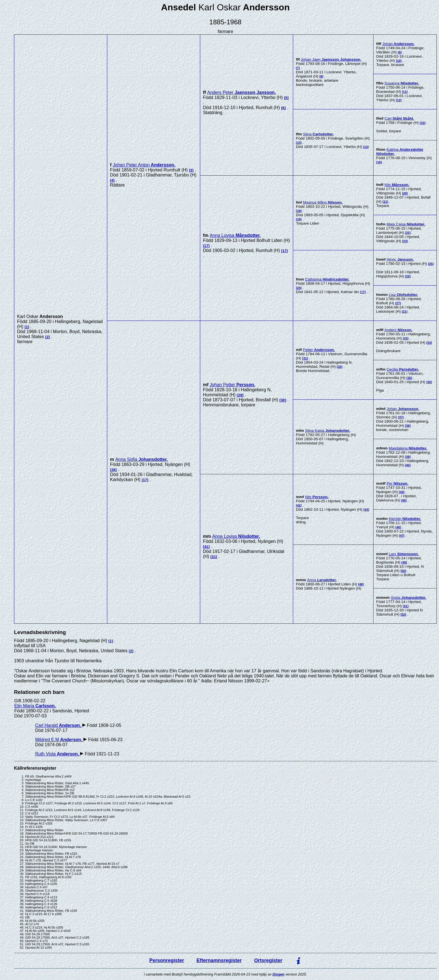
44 (402, 492)
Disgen (278, 974)
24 (299, 288)
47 (402, 536)
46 (398, 527)
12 (399, 100)
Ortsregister (268, 960)
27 (398, 303)
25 (431, 264)
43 (366, 510)
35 (409, 378)
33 (406, 338)
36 (429, 382)
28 (113, 470)
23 (405, 241)
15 (423, 123)
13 (299, 143)
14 (366, 147)
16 (379, 162)
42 (299, 505)
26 (408, 276)
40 (408, 465)
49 (404, 562)
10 (399, 61)
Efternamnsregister (219, 960)
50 (403, 571)
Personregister (167, 960)
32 (339, 367)
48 (361, 584)
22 (408, 233)
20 (405, 193)
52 (403, 614)
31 (305, 358)
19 (299, 219)
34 (429, 343)
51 (406, 606)
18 (299, 211)
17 (206, 246)
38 (408, 426)
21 (385, 202)
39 (408, 457)
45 (404, 500)
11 (405, 92)
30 (283, 400)
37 (401, 417)
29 (240, 395)
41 (206, 547)
